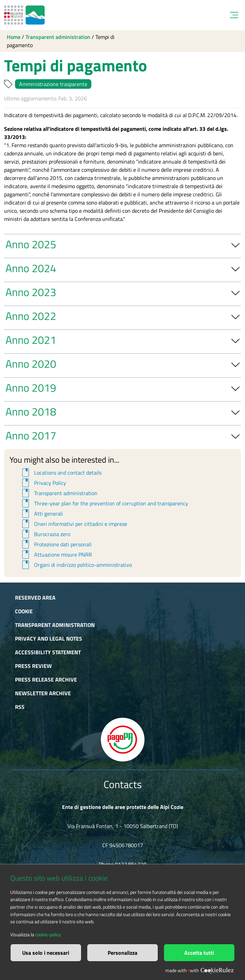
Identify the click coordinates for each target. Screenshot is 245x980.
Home (14, 37)
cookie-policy (48, 935)
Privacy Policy (43, 483)
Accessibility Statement (48, 652)
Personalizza (123, 953)
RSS (20, 707)
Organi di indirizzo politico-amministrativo (76, 565)
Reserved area (35, 598)
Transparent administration (58, 37)
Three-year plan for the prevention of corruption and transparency (104, 503)
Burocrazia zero (45, 534)
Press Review (33, 666)
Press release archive (46, 680)
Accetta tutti (199, 953)
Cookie (24, 611)
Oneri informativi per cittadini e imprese (73, 524)
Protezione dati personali (56, 544)
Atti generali (41, 514)
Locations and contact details (61, 473)
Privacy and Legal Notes (49, 639)
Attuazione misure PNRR (56, 555)
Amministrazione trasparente (53, 84)
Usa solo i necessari (46, 953)
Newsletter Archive (43, 693)
